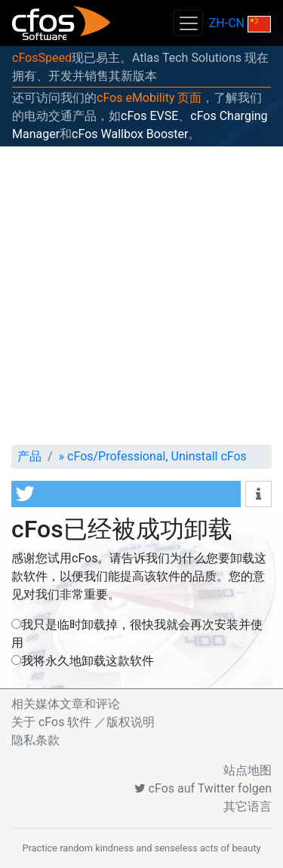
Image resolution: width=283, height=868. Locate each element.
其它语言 (248, 806)
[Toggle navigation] (188, 23)
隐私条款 (35, 740)
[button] (126, 494)
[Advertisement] (141, 295)
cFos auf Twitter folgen (203, 788)
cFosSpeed (42, 58)
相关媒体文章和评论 (66, 704)
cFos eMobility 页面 (149, 98)
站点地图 (248, 770)
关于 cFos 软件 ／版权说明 (83, 722)
